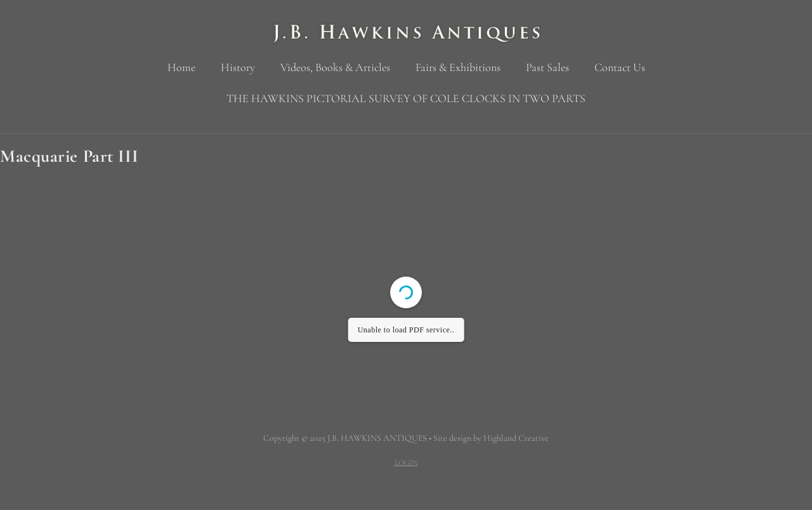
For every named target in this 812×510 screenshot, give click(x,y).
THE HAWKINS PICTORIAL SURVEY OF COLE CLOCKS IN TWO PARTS (406, 98)
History (238, 67)
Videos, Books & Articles (335, 67)
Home (181, 67)
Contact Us (620, 67)
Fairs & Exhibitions (458, 67)
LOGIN (406, 462)
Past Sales (547, 67)
